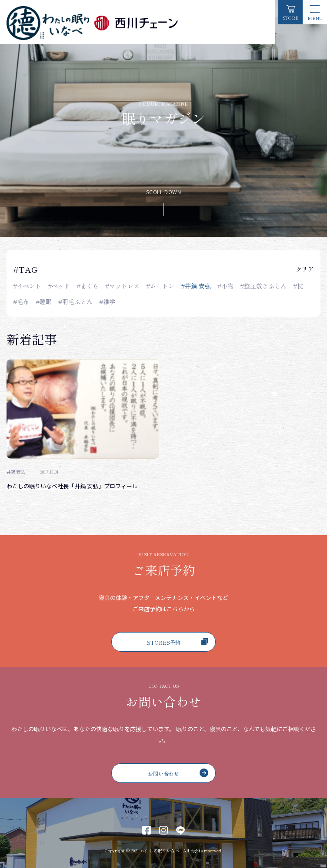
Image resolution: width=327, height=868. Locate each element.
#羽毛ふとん (75, 301)
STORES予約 (178, 642)
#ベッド (59, 286)
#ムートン (160, 286)
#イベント (27, 286)
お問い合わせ (178, 773)
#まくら (88, 286)
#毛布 (21, 301)
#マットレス (122, 286)
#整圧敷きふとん (263, 286)
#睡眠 (44, 301)
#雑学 (107, 301)
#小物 (225, 286)
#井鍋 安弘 (196, 286)
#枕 (298, 286)
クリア (305, 269)
